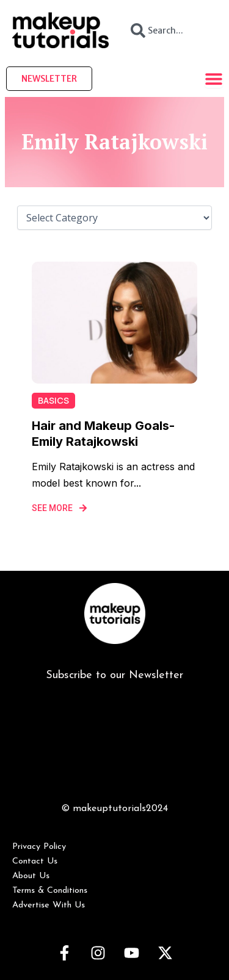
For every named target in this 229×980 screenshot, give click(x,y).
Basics (53, 400)
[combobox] (169, 30)
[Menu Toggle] (214, 79)
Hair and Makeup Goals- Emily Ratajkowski (103, 434)
